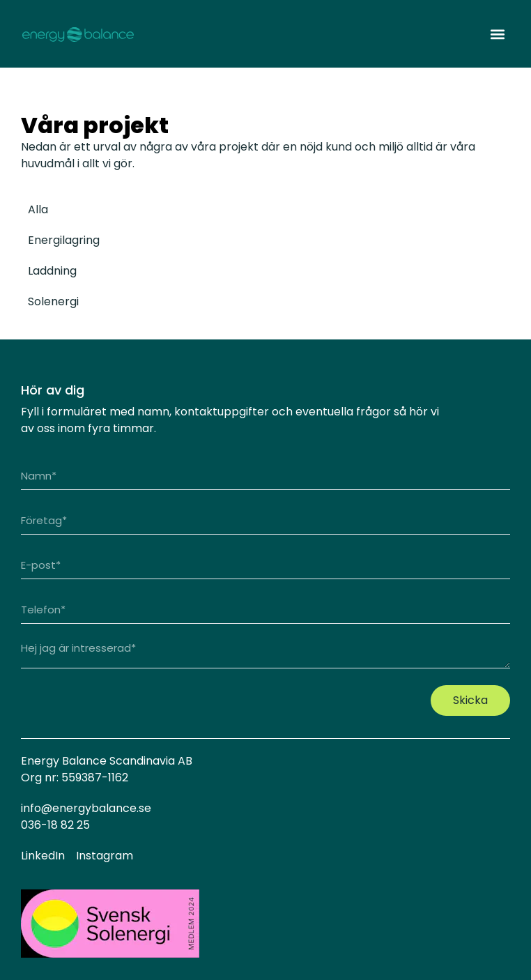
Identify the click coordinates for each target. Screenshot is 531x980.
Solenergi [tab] (53, 301)
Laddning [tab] (52, 271)
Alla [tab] (38, 209)
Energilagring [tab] (64, 240)
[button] (497, 34)
